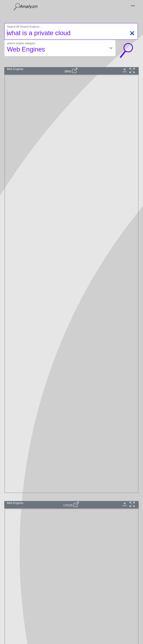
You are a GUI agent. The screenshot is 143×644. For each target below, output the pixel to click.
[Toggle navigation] (133, 7)
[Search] (71, 31)
